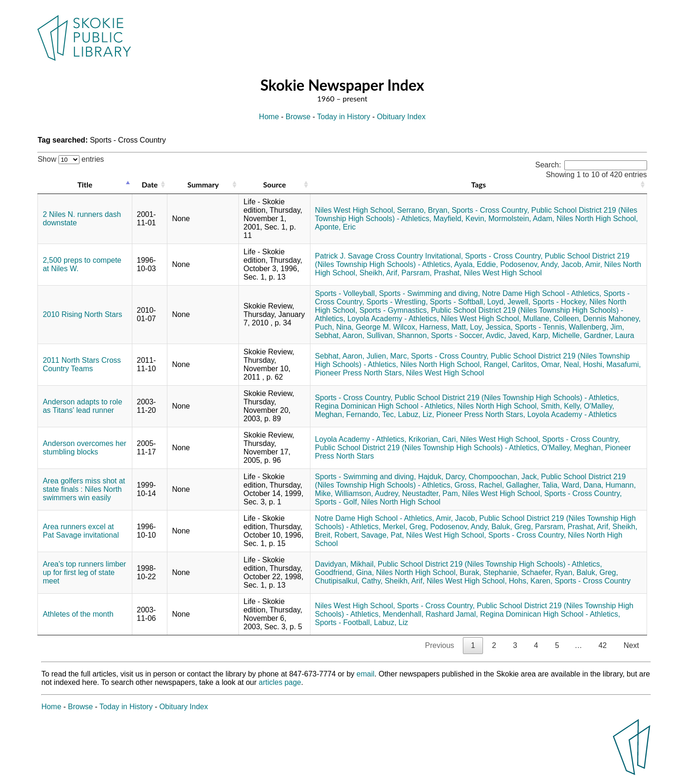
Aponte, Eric (335, 227)
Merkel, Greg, (406, 527)
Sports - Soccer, (458, 335)
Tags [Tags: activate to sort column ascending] (479, 184)
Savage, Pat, (382, 535)
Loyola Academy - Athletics (572, 414)
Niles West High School (503, 273)
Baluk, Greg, (512, 527)
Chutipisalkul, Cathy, (349, 581)
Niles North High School (401, 502)
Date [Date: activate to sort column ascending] (150, 184)
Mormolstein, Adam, (521, 219)
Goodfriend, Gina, (345, 572)
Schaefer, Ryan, (548, 572)
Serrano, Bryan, (423, 210)
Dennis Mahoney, (612, 319)
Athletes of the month (78, 614)
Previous (439, 645)
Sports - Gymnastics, (394, 310)
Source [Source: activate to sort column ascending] (275, 184)
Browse (298, 117)
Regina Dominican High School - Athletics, (385, 406)
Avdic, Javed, (508, 335)
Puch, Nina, (335, 327)
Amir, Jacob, (456, 518)
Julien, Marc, (388, 356)
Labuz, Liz (391, 622)
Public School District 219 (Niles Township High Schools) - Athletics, (507, 398)
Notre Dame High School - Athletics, (542, 293)
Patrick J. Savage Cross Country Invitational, (389, 256)
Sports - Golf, (337, 502)
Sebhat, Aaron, (340, 335)
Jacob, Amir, (582, 264)
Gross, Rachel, (479, 485)
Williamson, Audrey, (367, 493)
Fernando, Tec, (371, 414)
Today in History (344, 117)
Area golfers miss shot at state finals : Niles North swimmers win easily (84, 489)
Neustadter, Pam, (431, 493)
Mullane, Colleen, (552, 319)
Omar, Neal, (561, 364)
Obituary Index (401, 117)
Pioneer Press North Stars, (360, 373)
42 (603, 645)
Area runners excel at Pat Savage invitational (81, 531)
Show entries (71, 159)
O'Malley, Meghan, (572, 448)
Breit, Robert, (337, 535)
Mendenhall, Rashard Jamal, (431, 614)
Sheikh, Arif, (379, 273)
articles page (280, 682)
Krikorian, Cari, (433, 439)
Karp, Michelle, (557, 335)
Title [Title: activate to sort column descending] (85, 184)
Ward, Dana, (582, 485)
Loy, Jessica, (491, 327)
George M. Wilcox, (387, 327)
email (366, 674)
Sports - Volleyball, (346, 293)
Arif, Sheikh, (617, 527)
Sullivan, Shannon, (398, 335)
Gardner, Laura (609, 335)
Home (269, 117)
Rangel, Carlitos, (511, 364)
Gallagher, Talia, (533, 485)
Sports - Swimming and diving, (430, 293)
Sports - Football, (344, 622)
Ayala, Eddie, (476, 264)
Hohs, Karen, (530, 581)
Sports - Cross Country (593, 581)
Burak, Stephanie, (489, 572)
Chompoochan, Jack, (504, 477)
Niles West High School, (355, 210)
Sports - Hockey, (560, 302)
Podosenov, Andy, (530, 264)
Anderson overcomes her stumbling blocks (84, 448)
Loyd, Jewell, (509, 302)
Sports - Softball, (457, 302)
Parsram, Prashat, (432, 273)
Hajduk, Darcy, (442, 477)
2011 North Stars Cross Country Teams (82, 364)
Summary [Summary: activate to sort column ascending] (203, 184)
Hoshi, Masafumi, (612, 364)
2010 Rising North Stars (82, 314)
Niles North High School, (597, 219)
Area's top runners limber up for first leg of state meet (84, 572)
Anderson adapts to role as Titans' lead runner (82, 406)
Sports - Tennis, (541, 327)
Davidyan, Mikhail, (346, 564)
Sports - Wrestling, (397, 302)
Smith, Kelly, (561, 406)
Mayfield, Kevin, (460, 219)
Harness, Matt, (444, 327)
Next (631, 645)
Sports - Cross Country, (490, 210)
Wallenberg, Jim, (596, 327)
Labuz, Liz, (416, 414)
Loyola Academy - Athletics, (393, 319)
